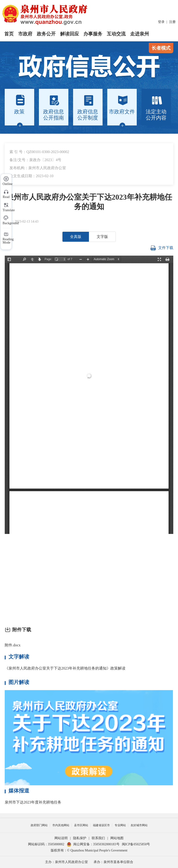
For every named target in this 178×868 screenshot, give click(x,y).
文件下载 (162, 248)
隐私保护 (80, 838)
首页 (9, 34)
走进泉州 (140, 34)
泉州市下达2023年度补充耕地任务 (33, 802)
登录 (161, 22)
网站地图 (117, 838)
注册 (172, 22)
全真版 (76, 237)
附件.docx (13, 645)
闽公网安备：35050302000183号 (93, 844)
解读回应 (70, 34)
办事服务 (93, 34)
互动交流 (116, 34)
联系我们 (98, 838)
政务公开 (46, 34)
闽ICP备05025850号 (136, 844)
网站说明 (61, 838)
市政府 (25, 34)
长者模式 (161, 48)
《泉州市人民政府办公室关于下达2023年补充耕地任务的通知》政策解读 (65, 668)
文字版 (102, 237)
